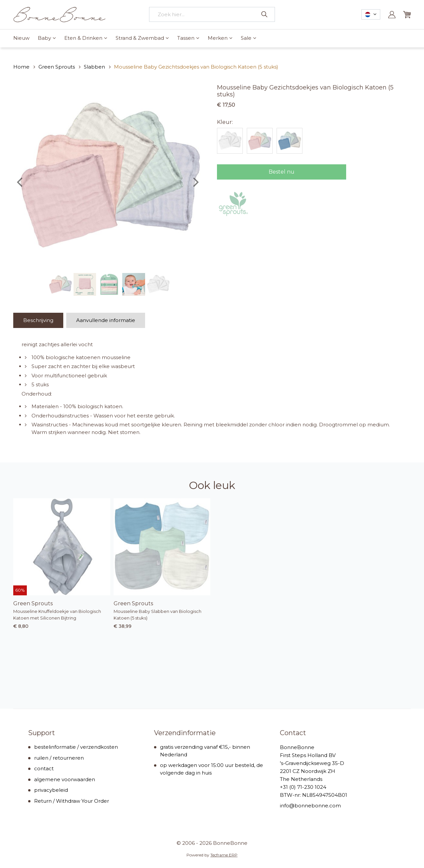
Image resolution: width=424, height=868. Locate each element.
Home (21, 67)
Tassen (186, 38)
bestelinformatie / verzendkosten (76, 747)
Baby (44, 38)
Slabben (94, 67)
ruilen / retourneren (59, 758)
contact (44, 768)
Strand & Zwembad (140, 38)
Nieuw (21, 38)
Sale (246, 38)
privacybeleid (51, 790)
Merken (218, 38)
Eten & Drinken (83, 38)
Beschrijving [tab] (38, 320)
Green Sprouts (57, 67)
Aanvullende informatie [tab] (106, 320)
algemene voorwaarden (65, 779)
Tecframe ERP (224, 855)
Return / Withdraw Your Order (72, 801)
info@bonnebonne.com (310, 806)
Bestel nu (282, 172)
